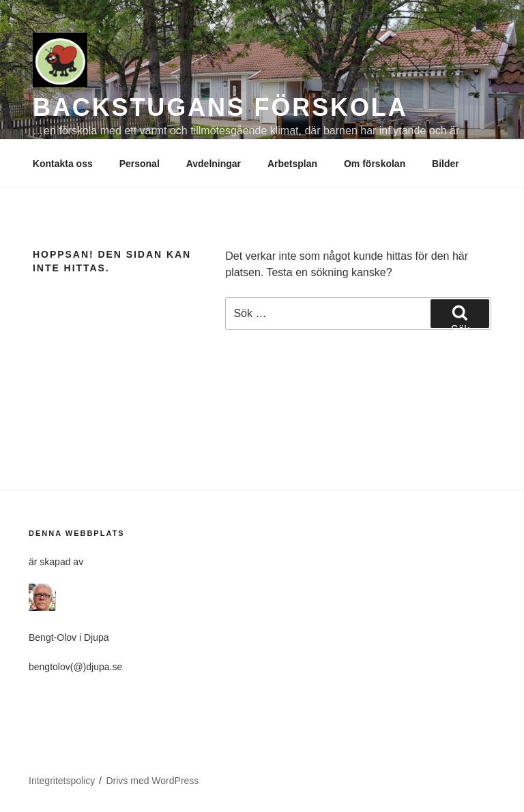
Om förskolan (375, 164)
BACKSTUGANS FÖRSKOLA (220, 107)
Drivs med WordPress (152, 781)
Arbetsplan (292, 164)
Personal (140, 164)
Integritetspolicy (62, 781)
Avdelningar (214, 164)
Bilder (446, 164)
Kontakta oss (63, 164)
